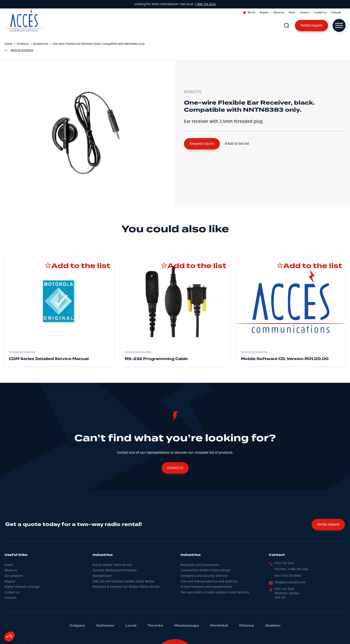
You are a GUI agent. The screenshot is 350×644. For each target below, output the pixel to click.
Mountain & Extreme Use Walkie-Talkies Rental (126, 587)
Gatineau (105, 626)
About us (279, 12)
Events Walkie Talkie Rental (112, 565)
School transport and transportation (206, 587)
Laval (131, 626)
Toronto (155, 626)
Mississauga (186, 626)
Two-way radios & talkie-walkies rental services (215, 592)
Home (9, 565)
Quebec (273, 626)
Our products (14, 576)
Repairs (264, 12)
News (292, 12)
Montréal (219, 626)
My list (251, 12)
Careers (305, 12)
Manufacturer (102, 576)
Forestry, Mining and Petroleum (115, 570)
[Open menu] (339, 25)
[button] (202, 144)
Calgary (77, 626)
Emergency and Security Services (204, 576)
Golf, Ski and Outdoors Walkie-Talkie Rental (123, 581)
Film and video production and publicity (209, 581)
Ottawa (247, 626)
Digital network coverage (22, 587)
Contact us (320, 12)
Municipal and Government (200, 565)
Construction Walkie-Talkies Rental (205, 570)
